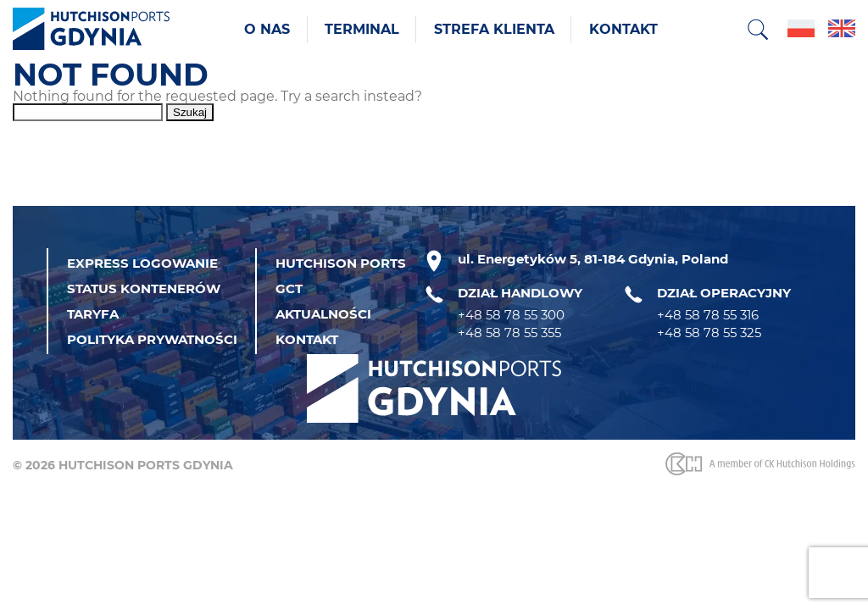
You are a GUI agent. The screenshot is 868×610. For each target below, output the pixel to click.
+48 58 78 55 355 (509, 333)
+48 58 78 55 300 (511, 315)
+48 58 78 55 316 (708, 315)
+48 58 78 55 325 (709, 333)
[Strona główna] (91, 30)
